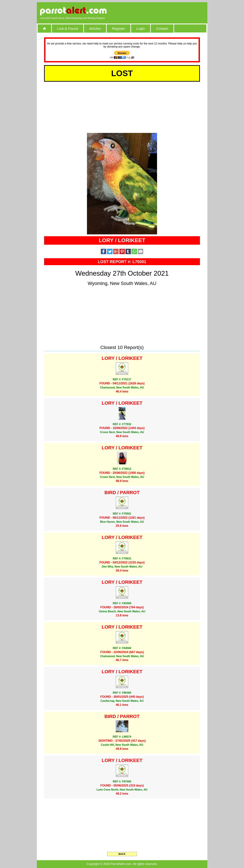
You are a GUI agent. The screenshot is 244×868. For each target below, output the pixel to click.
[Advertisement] (165, 11)
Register (118, 28)
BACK (122, 854)
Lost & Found (68, 28)
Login (141, 28)
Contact (162, 28)
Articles (95, 28)
